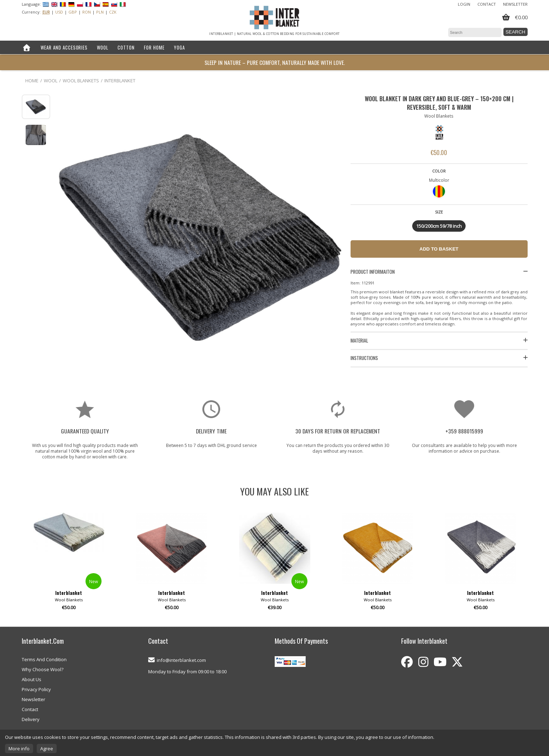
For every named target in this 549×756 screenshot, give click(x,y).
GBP (73, 12)
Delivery (31, 719)
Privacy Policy (36, 689)
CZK (113, 12)
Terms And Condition (44, 659)
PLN (100, 12)
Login (464, 4)
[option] (69, 564)
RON (87, 12)
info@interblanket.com (181, 660)
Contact (487, 4)
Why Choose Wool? (43, 669)
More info (19, 749)
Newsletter (515, 4)
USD (59, 12)
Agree (47, 749)
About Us (32, 679)
